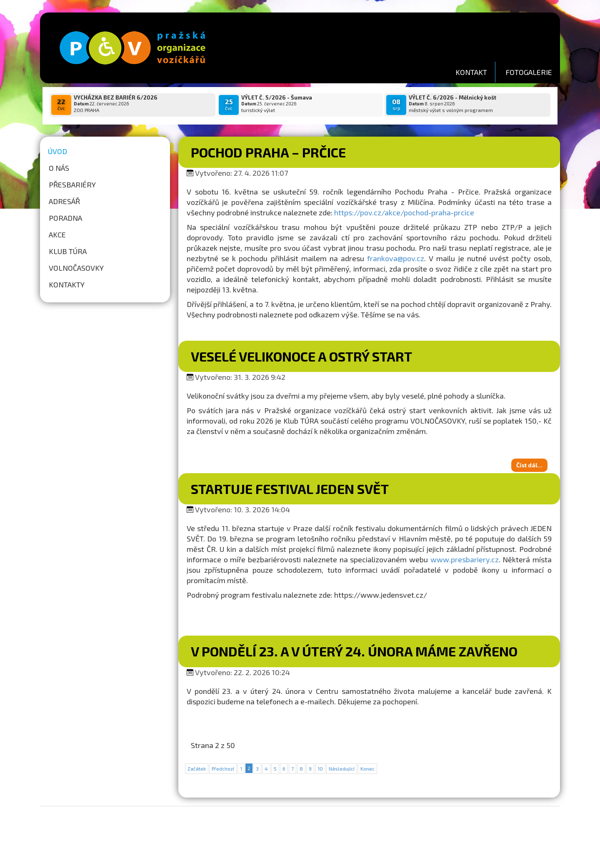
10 (320, 768)
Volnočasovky (76, 268)
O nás (59, 168)
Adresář (64, 201)
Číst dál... (529, 465)
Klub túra (68, 251)
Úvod (57, 151)
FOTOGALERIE (529, 72)
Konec (367, 768)
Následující (342, 768)
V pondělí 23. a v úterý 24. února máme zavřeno (354, 651)
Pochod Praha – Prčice (268, 152)
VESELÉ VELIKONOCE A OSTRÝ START (301, 356)
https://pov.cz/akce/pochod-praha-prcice (404, 212)
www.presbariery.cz (465, 559)
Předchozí (223, 768)
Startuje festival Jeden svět (290, 489)
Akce (57, 234)
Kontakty (67, 284)
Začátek (197, 768)
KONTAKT (471, 72)
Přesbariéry (72, 185)
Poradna (65, 218)
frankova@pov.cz (396, 258)
